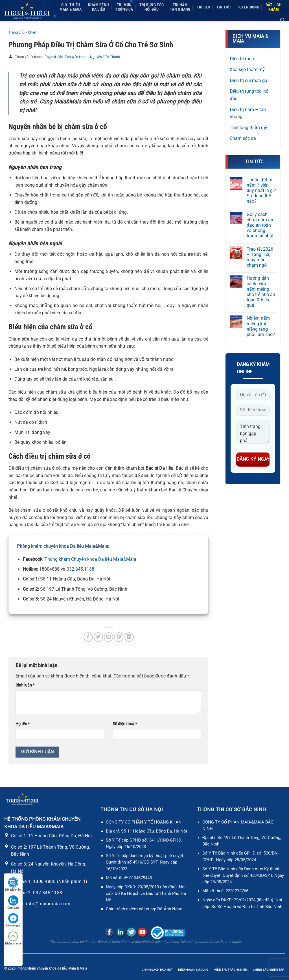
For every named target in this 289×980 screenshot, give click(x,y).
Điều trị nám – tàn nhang (248, 113)
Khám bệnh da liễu (99, 7)
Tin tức (224, 7)
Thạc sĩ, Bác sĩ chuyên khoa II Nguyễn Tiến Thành (82, 57)
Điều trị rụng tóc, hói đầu (250, 95)
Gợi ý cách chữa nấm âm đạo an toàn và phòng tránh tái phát (261, 225)
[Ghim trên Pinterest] (119, 637)
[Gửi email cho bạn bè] (109, 637)
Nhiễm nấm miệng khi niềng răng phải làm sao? (261, 326)
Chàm (33, 32)
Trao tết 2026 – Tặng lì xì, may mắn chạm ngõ (260, 257)
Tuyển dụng (248, 7)
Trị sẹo (203, 7)
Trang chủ (17, 32)
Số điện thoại (125, 724)
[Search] (283, 20)
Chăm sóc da (243, 138)
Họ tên (23, 724)
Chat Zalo (13, 902)
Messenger (13, 920)
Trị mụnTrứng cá (124, 7)
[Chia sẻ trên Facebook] (88, 637)
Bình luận (25, 685)
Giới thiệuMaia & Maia (71, 7)
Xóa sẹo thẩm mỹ (247, 69)
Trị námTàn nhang (180, 7)
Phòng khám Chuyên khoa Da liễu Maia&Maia (90, 559)
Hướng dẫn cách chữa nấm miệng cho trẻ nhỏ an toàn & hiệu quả (261, 292)
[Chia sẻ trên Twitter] (98, 637)
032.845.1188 (80, 569)
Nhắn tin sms (13, 938)
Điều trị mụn (242, 59)
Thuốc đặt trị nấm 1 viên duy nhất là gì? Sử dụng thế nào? (261, 191)
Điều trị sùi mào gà (249, 80)
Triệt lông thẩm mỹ (249, 128)
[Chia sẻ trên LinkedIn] (129, 637)
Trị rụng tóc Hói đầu (152, 7)
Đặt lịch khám (13, 884)
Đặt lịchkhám (274, 7)
